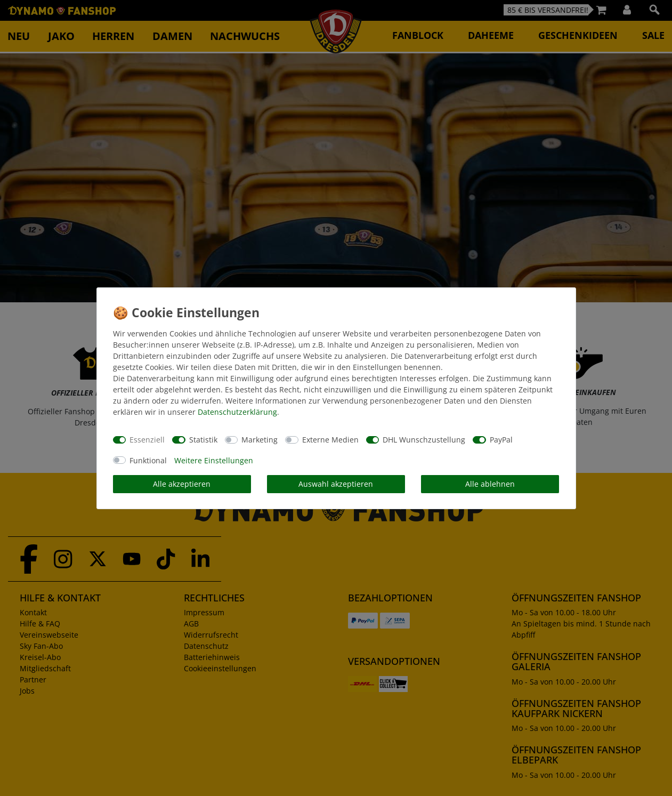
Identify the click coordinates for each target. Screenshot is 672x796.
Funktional (148, 460)
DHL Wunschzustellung (424, 440)
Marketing (260, 440)
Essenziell (147, 440)
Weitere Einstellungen (214, 460)
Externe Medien (330, 440)
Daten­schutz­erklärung (237, 412)
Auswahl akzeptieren (336, 484)
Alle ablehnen (490, 484)
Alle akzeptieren (182, 484)
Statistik (203, 440)
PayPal (501, 440)
